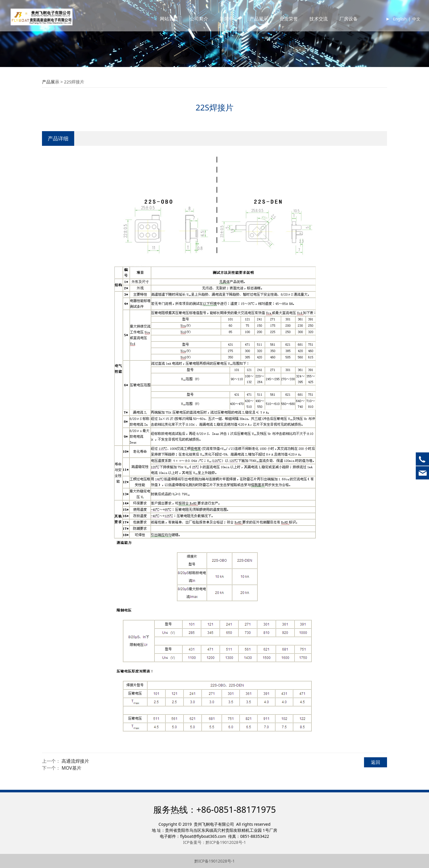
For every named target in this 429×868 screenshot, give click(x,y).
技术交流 (313, 24)
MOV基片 (71, 768)
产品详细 (58, 138)
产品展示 (253, 24)
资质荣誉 (283, 24)
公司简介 (193, 24)
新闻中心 (223, 24)
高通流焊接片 (75, 761)
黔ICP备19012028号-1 (215, 861)
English (394, 24)
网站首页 (163, 24)
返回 (376, 762)
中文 (410, 24)
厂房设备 (342, 24)
